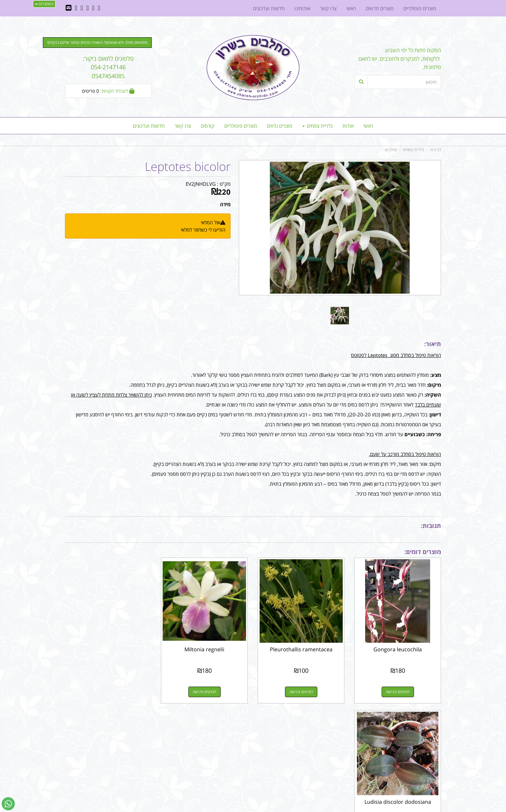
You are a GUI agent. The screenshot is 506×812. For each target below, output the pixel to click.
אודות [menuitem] (348, 126)
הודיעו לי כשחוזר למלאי (203, 230)
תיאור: (433, 344)
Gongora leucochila (398, 649)
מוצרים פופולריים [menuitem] (241, 126)
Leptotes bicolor (188, 167)
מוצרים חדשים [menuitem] (380, 8)
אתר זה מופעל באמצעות (253, 808)
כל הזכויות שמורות (423, 783)
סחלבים (391, 150)
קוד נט (244, 808)
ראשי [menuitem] (368, 126)
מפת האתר (427, 727)
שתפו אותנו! (236, 744)
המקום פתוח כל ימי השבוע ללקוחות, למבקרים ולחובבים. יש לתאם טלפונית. (400, 59)
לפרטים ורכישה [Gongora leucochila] (398, 692)
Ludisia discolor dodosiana (108, 649)
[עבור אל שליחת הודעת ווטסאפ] (8, 804)
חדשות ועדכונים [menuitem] (149, 126)
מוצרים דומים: (423, 552)
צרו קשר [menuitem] (183, 126)
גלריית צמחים (413, 150)
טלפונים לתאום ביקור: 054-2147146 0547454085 (108, 67)
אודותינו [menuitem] (302, 8)
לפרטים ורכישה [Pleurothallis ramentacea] (301, 692)
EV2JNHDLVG (201, 184)
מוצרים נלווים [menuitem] (280, 126)
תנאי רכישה (333, 744)
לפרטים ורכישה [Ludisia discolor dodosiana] (108, 692)
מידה (225, 204)
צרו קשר (333, 727)
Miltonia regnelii (205, 649)
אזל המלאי (211, 222)
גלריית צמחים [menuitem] (317, 126)
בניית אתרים (230, 808)
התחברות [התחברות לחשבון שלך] (44, 4)
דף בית (436, 150)
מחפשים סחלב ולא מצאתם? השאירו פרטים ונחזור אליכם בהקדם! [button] (97, 42)
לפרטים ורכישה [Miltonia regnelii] (205, 692)
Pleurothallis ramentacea (301, 649)
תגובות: (431, 526)
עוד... (145, 727)
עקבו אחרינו (232, 727)
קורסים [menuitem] (208, 126)
